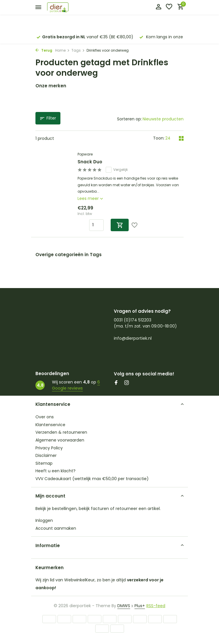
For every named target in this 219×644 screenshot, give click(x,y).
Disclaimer (46, 455)
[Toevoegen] (120, 225)
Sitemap (44, 463)
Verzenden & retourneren (61, 432)
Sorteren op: (129, 119)
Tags (78, 50)
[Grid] (181, 138)
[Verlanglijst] (169, 7)
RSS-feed (156, 606)
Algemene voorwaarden (60, 440)
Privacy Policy (49, 448)
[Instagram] (127, 383)
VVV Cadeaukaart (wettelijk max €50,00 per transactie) (92, 479)
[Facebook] (116, 383)
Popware (85, 154)
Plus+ (140, 606)
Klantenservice (50, 425)
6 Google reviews (76, 385)
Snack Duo (90, 162)
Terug (44, 50)
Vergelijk (117, 170)
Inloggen (44, 520)
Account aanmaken (56, 528)
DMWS (124, 606)
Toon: (159, 138)
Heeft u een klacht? (55, 471)
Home (62, 50)
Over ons (45, 417)
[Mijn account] (158, 7)
